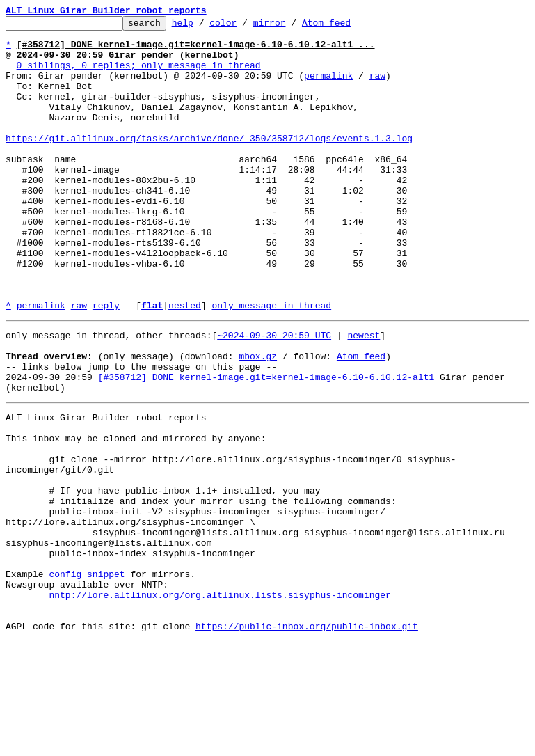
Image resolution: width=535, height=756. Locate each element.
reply (106, 363)
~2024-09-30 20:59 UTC (274, 395)
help (204, 26)
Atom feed (348, 26)
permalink (328, 88)
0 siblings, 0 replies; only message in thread (139, 75)
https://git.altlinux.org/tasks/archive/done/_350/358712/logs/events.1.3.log (209, 163)
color (245, 26)
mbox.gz (258, 420)
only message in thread (271, 363)
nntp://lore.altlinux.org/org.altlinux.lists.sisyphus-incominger (219, 703)
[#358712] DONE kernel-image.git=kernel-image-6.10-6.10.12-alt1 (266, 446)
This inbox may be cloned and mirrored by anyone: (136, 515)
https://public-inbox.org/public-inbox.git (307, 741)
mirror (291, 26)
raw (377, 88)
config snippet (87, 678)
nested (185, 363)
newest (364, 395)
